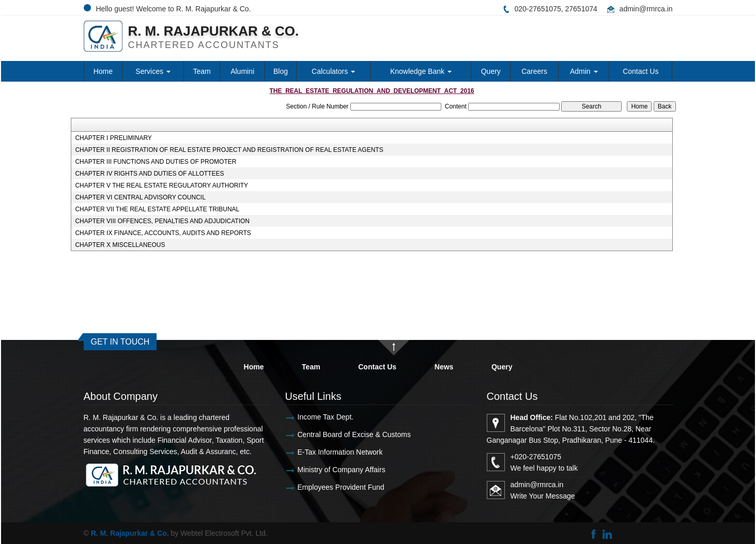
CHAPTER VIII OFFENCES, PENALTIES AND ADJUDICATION (162, 221)
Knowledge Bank (421, 71)
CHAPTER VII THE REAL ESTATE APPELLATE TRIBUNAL (157, 209)
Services (153, 71)
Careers (534, 71)
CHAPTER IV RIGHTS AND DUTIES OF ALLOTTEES (149, 174)
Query (491, 71)
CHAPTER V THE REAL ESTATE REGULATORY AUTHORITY (161, 185)
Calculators (333, 71)
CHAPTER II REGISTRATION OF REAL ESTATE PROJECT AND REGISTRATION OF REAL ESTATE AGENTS (229, 150)
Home (103, 71)
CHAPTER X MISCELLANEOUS (120, 245)
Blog (281, 71)
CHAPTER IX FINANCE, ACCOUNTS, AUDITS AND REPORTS (163, 233)
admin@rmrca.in (646, 9)
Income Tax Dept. (313, 417)
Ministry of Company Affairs (329, 470)
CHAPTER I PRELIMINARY (113, 138)
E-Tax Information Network (328, 452)
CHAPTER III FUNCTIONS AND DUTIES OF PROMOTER (156, 162)
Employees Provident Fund (329, 487)
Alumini (242, 71)
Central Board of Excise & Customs (342, 434)
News (444, 367)
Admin (584, 71)
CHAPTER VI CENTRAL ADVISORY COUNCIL (140, 197)
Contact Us (641, 71)
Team (202, 71)
